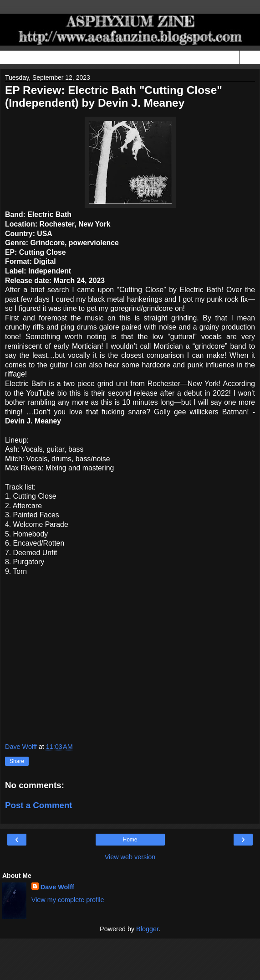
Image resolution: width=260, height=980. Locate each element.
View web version (130, 857)
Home (130, 840)
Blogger (147, 929)
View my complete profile (68, 900)
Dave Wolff (57, 887)
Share (17, 761)
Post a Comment (39, 805)
